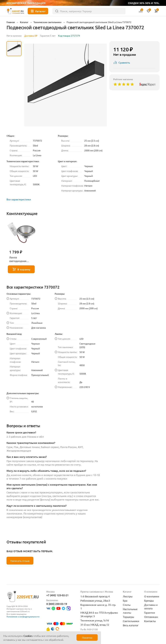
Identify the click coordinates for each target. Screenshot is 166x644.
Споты (127, 605)
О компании (152, 596)
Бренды (149, 600)
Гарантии (150, 612)
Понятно (87, 637)
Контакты (150, 621)
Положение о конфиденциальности (23, 617)
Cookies (28, 636)
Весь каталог (131, 625)
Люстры (128, 596)
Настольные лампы (130, 611)
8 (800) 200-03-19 (57, 604)
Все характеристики (19, 199)
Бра (125, 600)
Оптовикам (151, 617)
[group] (65, 85)
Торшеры (128, 617)
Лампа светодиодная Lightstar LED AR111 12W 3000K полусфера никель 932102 (21, 259)
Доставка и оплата (151, 606)
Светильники (131, 621)
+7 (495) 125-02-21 (57, 595)
